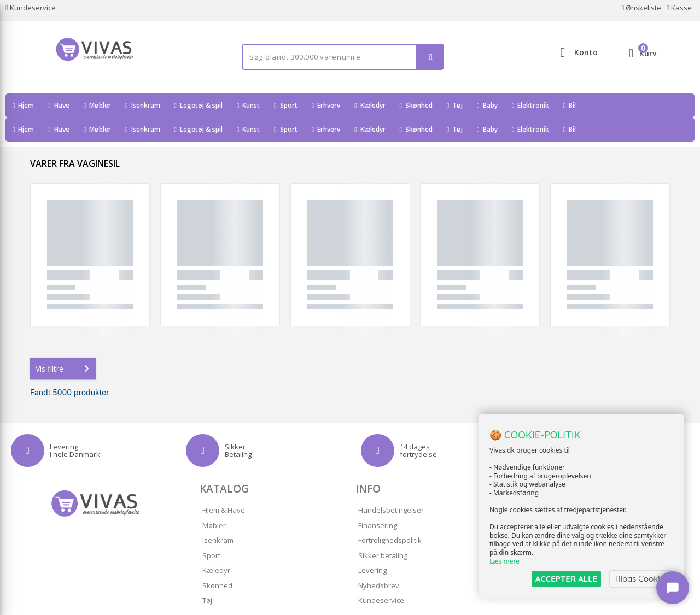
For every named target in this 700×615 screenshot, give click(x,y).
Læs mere (504, 561)
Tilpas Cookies (641, 579)
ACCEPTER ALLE (566, 579)
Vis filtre (65, 344)
